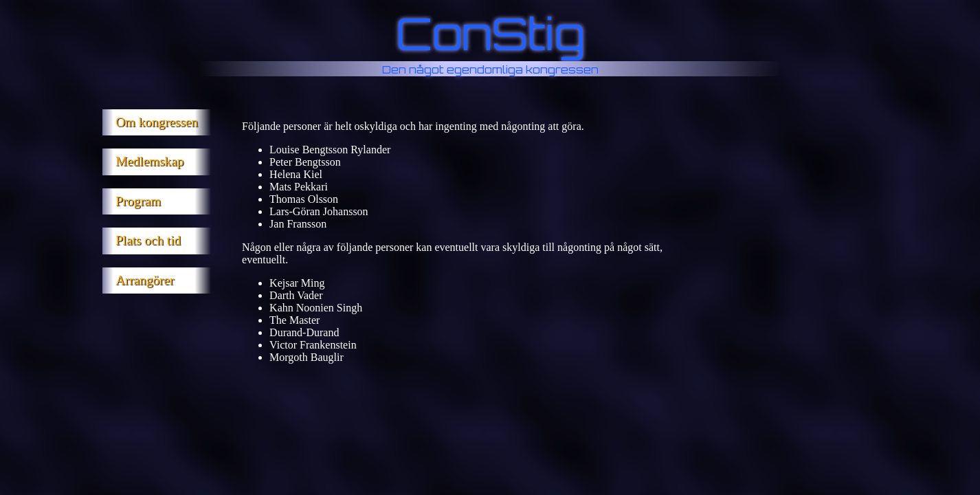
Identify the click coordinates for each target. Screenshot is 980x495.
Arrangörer (145, 280)
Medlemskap (149, 161)
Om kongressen (157, 122)
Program (138, 201)
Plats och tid (148, 240)
